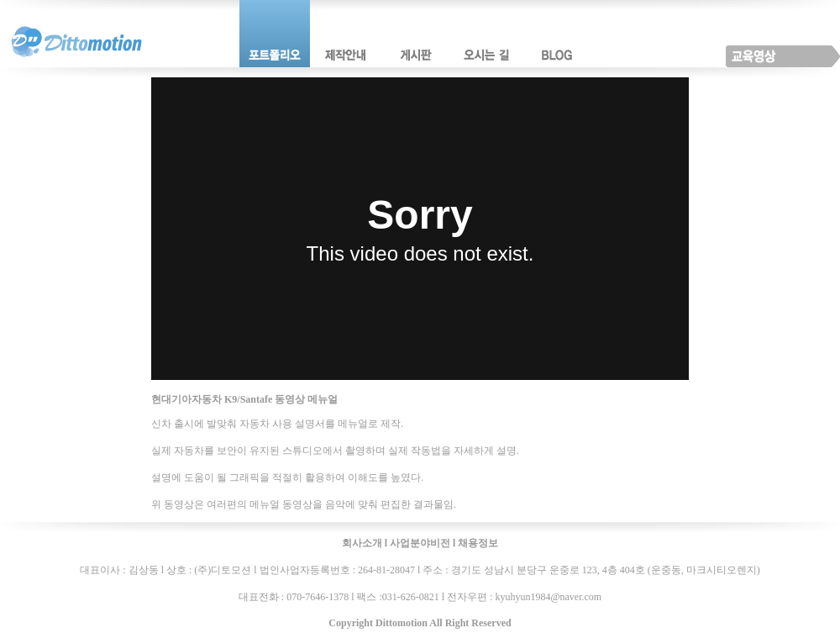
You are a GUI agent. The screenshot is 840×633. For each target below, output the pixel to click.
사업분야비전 (420, 543)
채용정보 (478, 543)
